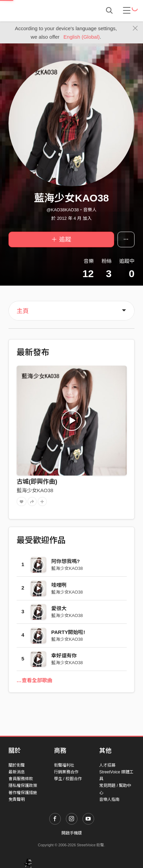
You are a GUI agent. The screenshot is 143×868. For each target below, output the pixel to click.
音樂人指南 (109, 799)
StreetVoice (37, 11)
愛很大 (59, 608)
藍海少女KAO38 (35, 490)
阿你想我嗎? (66, 561)
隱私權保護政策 (23, 786)
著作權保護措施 (23, 793)
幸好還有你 (64, 655)
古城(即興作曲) (37, 482)
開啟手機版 (72, 833)
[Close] (135, 28)
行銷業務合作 (66, 772)
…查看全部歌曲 (34, 680)
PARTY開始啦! (68, 632)
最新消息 (17, 772)
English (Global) (82, 37)
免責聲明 (17, 799)
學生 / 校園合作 (68, 779)
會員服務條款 (21, 779)
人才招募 (107, 765)
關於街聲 (17, 765)
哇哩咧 (59, 585)
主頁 (23, 311)
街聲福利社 (64, 765)
